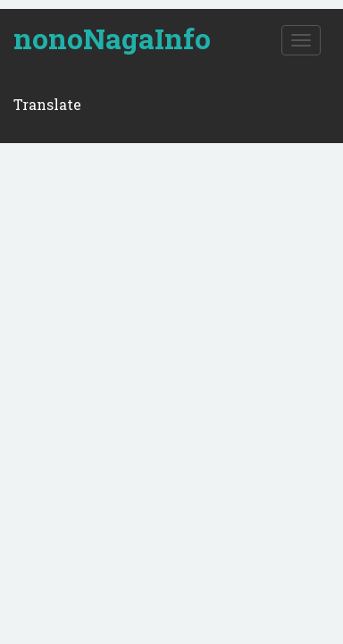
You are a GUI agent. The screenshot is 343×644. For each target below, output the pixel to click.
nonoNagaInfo (112, 38)
